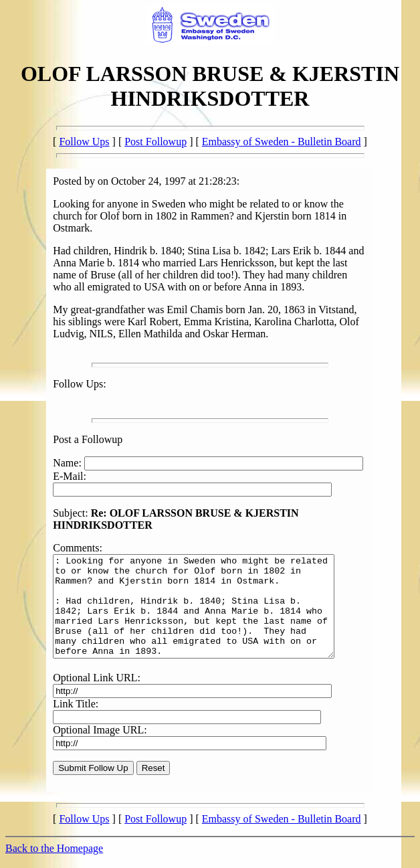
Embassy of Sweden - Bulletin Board (282, 142)
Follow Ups (84, 142)
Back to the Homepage (54, 856)
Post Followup (155, 142)
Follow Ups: (80, 384)
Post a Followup (88, 439)
